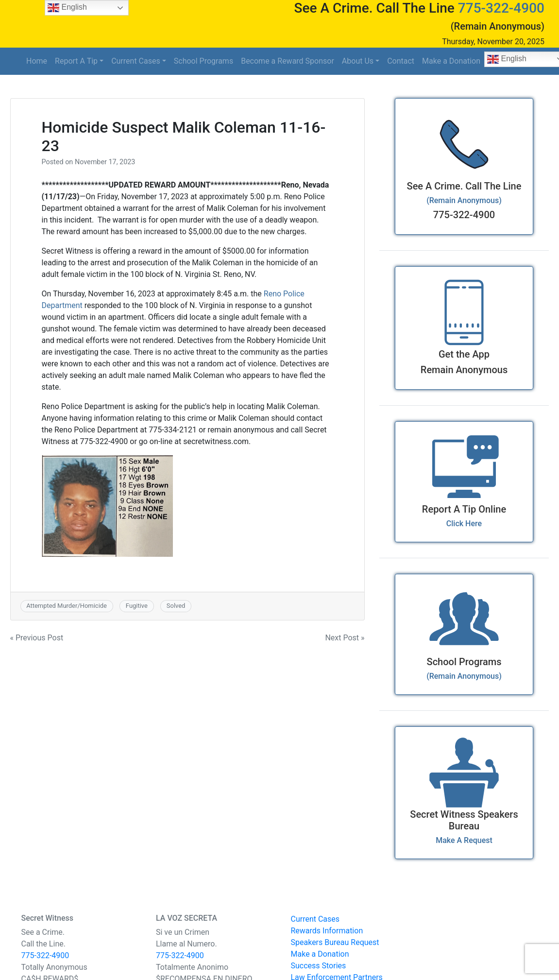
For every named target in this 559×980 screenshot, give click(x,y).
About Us (358, 61)
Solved (176, 606)
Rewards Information (327, 931)
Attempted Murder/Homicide (67, 606)
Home (37, 61)
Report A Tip (76, 61)
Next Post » (345, 638)
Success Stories (319, 966)
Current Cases (136, 61)
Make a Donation (451, 61)
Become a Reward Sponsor (288, 61)
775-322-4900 (501, 8)
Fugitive (137, 606)
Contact (401, 61)
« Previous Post (37, 638)
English (67, 8)
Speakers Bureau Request (335, 942)
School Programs (203, 61)
